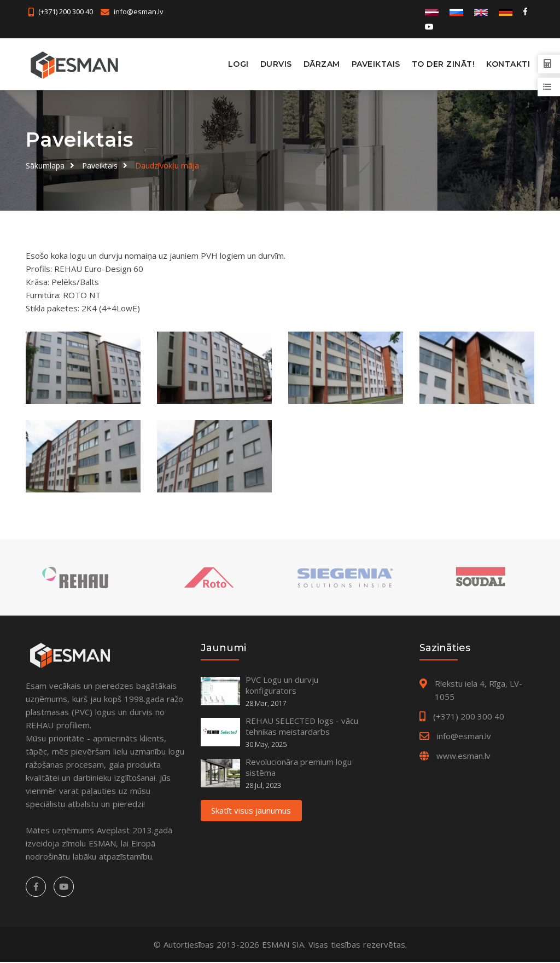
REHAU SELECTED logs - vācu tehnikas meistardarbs (302, 727)
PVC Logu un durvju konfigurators (282, 686)
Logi (238, 64)
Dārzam (322, 64)
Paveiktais (376, 64)
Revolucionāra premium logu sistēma (299, 768)
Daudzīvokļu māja (167, 165)
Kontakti (508, 64)
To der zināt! (444, 64)
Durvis (276, 64)
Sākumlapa (45, 165)
